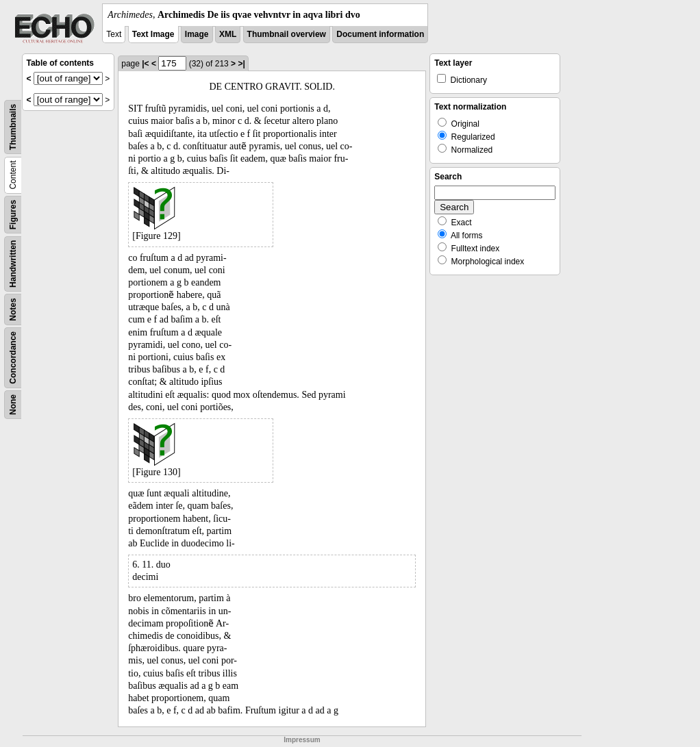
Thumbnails (13, 127)
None (13, 405)
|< (145, 64)
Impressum (302, 740)
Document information (380, 34)
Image (197, 34)
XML (228, 34)
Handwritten (13, 264)
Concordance (13, 358)
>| (241, 64)
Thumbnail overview (287, 34)
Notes (13, 309)
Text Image (153, 34)
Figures (13, 215)
